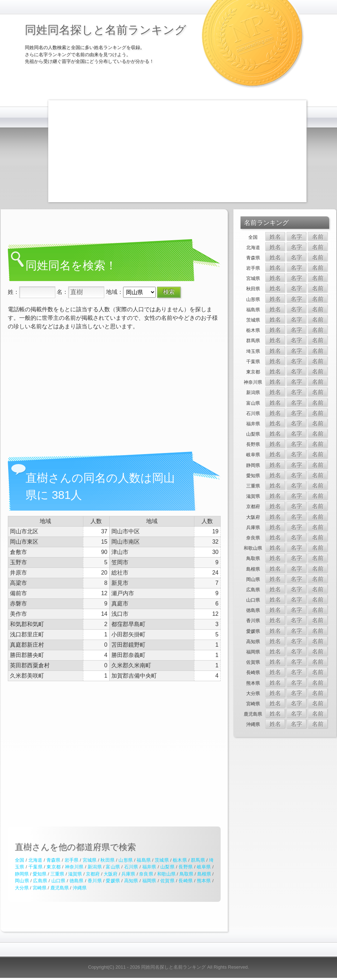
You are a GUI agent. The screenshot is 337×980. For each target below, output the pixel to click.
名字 (297, 237)
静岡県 (22, 874)
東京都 (54, 867)
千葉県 (35, 867)
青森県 (54, 860)
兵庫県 (128, 874)
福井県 (149, 867)
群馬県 (198, 860)
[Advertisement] (147, 150)
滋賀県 (75, 874)
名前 (318, 237)
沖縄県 (80, 888)
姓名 (275, 237)
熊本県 (204, 881)
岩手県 (72, 860)
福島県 (144, 860)
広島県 (40, 881)
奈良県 (146, 874)
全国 (20, 860)
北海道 (35, 860)
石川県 (131, 867)
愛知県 (40, 874)
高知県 (131, 881)
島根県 (204, 874)
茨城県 (162, 860)
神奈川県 (74, 867)
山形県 (126, 860)
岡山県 (22, 881)
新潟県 (95, 867)
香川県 (95, 881)
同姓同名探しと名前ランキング (106, 30)
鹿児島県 (60, 888)
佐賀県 (167, 881)
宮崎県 (40, 888)
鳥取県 (186, 874)
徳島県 (77, 881)
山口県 (59, 881)
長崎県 (186, 881)
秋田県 (107, 860)
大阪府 (111, 874)
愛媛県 (113, 881)
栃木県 (180, 860)
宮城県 (90, 860)
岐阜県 (204, 867)
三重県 (57, 874)
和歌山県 (166, 874)
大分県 (22, 888)
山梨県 (167, 867)
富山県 (113, 867)
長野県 (186, 867)
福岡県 (149, 881)
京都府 (93, 874)
